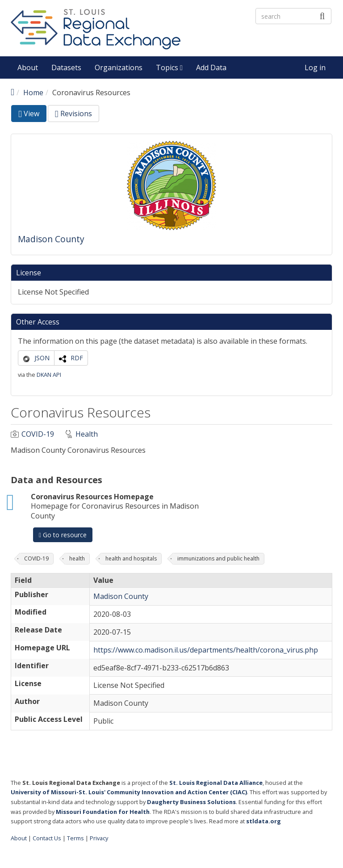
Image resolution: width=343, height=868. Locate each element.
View (32, 115)
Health (87, 434)
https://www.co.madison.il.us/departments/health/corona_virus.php (206, 650)
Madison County (51, 239)
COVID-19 (38, 434)
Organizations (119, 67)
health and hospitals (131, 558)
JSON (42, 358)
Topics (169, 67)
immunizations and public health (218, 558)
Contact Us (47, 838)
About (28, 67)
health (77, 558)
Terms (75, 838)
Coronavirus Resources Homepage (92, 497)
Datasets (66, 67)
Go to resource (63, 535)
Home (33, 93)
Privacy (99, 838)
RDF (77, 358)
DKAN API (49, 375)
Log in (315, 67)
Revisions (73, 114)
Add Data (211, 67)
